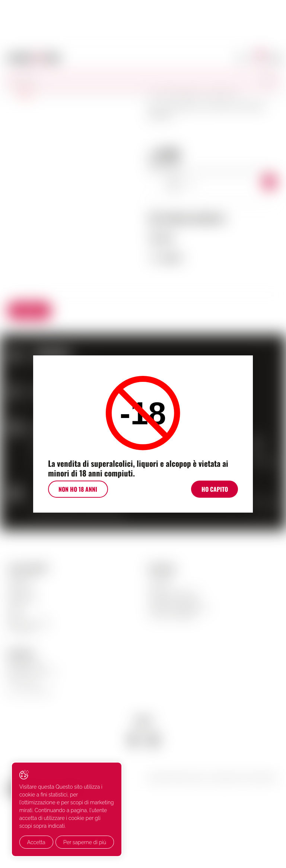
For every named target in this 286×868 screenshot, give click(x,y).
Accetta (36, 827)
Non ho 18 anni (76, 490)
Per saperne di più (49, 842)
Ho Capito (217, 490)
